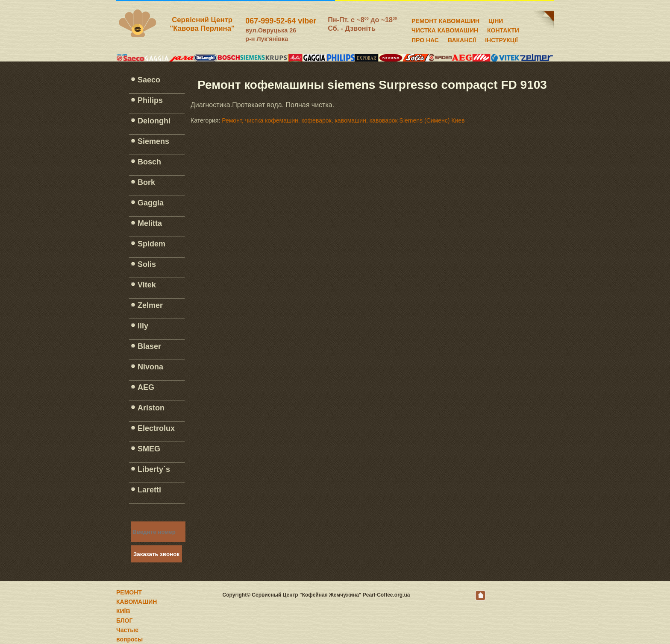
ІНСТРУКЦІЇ (501, 39)
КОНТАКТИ (503, 29)
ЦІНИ (496, 20)
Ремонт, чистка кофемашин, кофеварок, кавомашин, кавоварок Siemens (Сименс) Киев (343, 120)
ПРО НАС (425, 39)
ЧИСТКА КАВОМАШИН (445, 29)
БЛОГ (124, 621)
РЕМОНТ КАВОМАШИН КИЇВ (137, 602)
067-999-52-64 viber (281, 21)
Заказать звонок (156, 554)
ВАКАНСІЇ (462, 39)
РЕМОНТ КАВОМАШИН (445, 20)
